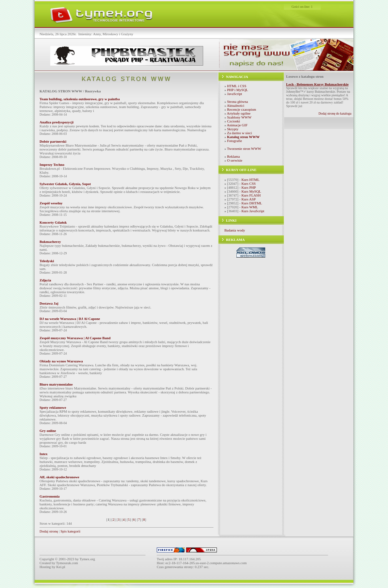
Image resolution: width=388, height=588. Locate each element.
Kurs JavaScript (253, 211)
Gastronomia (50, 496)
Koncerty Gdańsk (53, 222)
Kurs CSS (249, 183)
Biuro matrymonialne (56, 384)
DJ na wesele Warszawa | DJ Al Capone (70, 319)
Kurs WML (250, 207)
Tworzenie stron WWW (244, 149)
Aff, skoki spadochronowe (59, 477)
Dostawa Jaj (49, 303)
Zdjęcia (45, 280)
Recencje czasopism (242, 109)
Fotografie (234, 141)
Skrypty (233, 129)
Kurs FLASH (251, 195)
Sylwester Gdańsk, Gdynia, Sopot (65, 184)
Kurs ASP (249, 199)
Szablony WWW (239, 117)
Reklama (233, 156)
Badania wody (235, 230)
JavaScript (234, 94)
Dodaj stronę (49, 531)
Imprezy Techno (52, 165)
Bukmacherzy (50, 242)
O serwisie (235, 160)
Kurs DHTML (252, 203)
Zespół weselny (51, 203)
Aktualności (236, 105)
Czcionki (234, 121)
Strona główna (237, 102)
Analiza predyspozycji (57, 122)
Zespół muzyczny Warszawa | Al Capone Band (75, 338)
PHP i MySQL (237, 90)
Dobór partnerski (53, 141)
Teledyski (47, 261)
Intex (43, 454)
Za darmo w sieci (239, 133)
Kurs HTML (250, 180)
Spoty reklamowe (53, 407)
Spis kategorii (70, 531)
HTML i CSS (237, 86)
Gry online (48, 431)
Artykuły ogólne (239, 113)
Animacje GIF (237, 125)
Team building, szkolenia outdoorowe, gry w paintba (80, 99)
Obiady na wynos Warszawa (61, 361)
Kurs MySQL (251, 191)
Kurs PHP (249, 187)
